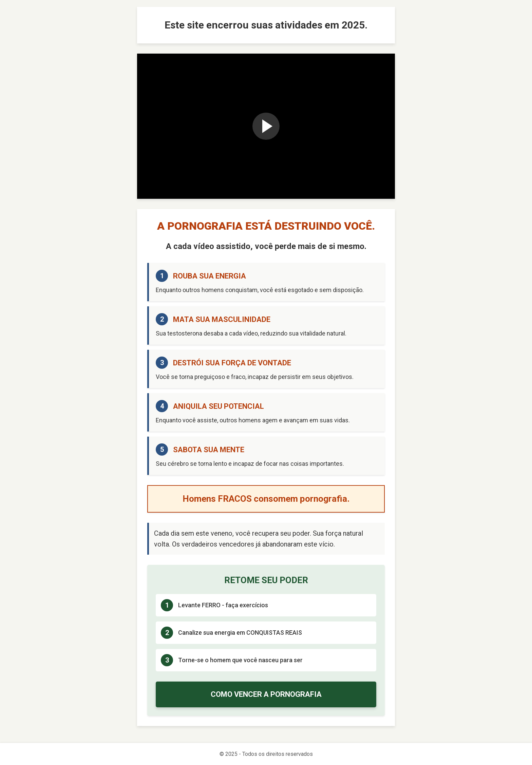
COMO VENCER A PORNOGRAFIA (266, 694)
